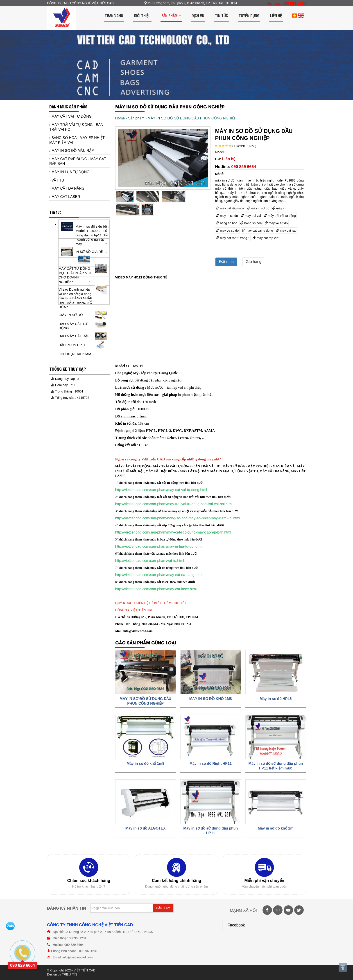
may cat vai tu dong (257, 231)
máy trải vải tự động (280, 216)
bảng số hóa (251, 223)
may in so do (227, 216)
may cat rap (286, 231)
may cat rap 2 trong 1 (233, 238)
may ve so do (227, 231)
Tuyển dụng (249, 15)
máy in (279, 208)
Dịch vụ (198, 15)
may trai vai (251, 216)
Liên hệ (276, 15)
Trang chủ (114, 15)
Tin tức (221, 15)
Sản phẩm (171, 15)
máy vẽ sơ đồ (276, 223)
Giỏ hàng (254, 262)
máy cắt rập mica (230, 208)
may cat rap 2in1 (266, 238)
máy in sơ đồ (258, 208)
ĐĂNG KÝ (163, 908)
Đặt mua (226, 262)
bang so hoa (227, 223)
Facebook (236, 925)
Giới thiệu (142, 15)
